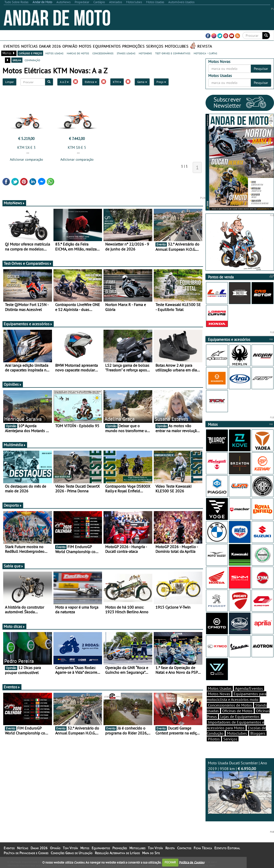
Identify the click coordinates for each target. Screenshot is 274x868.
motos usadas (54, 53)
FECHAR (170, 862)
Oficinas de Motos (237, 711)
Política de (192, 862)
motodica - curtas (205, 53)
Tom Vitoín (70, 848)
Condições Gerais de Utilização (72, 853)
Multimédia (15, 445)
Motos (85, 46)
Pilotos (214, 739)
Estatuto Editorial (227, 848)
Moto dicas (14, 626)
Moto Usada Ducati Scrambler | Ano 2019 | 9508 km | (240, 787)
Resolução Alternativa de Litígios (117, 853)
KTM (117, 82)
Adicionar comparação (26, 159)
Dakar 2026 (50, 46)
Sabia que (14, 566)
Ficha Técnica (203, 848)
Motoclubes (177, 46)
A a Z (64, 82)
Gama (142, 82)
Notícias (29, 46)
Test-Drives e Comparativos (28, 263)
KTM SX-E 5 (77, 147)
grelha (17, 60)
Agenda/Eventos (249, 688)
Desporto (13, 505)
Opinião (70, 46)
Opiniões (13, 384)
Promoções (133, 46)
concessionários (103, 53)
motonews (145, 53)
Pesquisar (261, 69)
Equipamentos (107, 46)
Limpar (9, 82)
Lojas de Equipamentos (240, 716)
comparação (32, 60)
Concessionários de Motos (230, 705)
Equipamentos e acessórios (28, 324)
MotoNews (14, 203)
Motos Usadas (220, 688)
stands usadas (126, 53)
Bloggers (258, 733)
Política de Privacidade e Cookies (26, 853)
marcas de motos (78, 53)
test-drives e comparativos (173, 53)
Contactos (184, 848)
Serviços (155, 46)
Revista (205, 46)
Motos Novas (219, 694)
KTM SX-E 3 (26, 147)
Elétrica (91, 82)
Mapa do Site (151, 853)
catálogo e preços (30, 53)
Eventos (12, 46)
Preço (161, 82)
